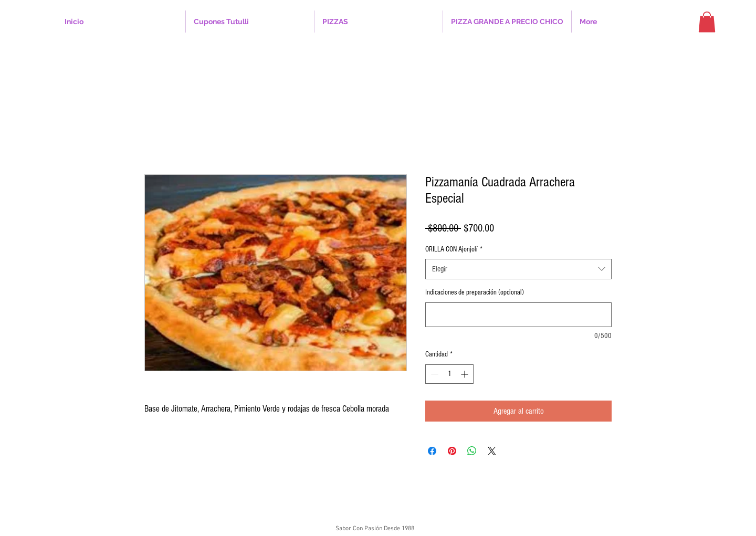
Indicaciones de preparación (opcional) (475, 292)
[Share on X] (492, 451)
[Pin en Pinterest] (452, 451)
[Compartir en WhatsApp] (472, 451)
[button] (250, 22)
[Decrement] (433, 374)
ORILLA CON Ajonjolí (454, 249)
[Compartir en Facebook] (432, 451)
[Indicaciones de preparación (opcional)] (518, 315)
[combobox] (518, 269)
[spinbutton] (449, 374)
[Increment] (465, 374)
